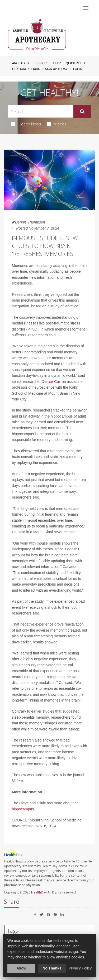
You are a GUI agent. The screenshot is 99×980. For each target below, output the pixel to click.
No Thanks (52, 968)
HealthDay (39, 892)
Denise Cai (51, 382)
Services (41, 63)
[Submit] (82, 111)
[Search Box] (41, 111)
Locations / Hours (25, 69)
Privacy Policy (80, 968)
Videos (57, 124)
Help (57, 63)
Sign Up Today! (57, 69)
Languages (20, 63)
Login (78, 69)
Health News (26, 124)
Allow (21, 968)
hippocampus (23, 809)
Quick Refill (76, 63)
